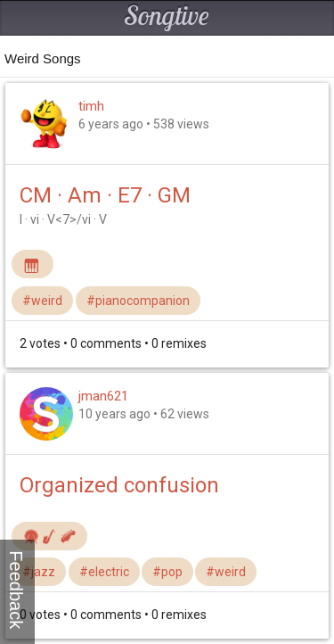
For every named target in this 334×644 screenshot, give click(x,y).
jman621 (103, 396)
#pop (167, 572)
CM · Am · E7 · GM (105, 195)
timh (91, 106)
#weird (42, 301)
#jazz (39, 572)
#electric (104, 572)
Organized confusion (119, 485)
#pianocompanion (138, 301)
